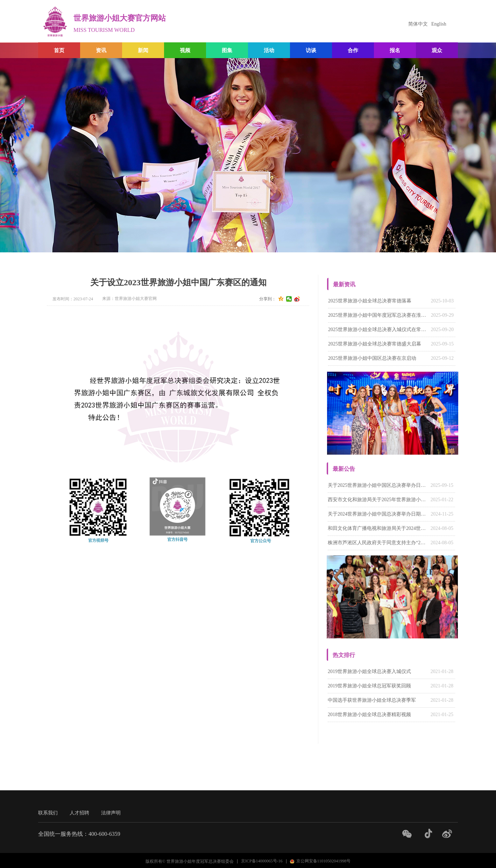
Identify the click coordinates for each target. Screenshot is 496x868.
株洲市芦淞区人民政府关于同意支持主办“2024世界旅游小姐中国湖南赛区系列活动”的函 (377, 543)
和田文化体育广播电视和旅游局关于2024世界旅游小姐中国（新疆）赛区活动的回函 (377, 528)
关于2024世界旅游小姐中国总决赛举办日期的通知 (377, 514)
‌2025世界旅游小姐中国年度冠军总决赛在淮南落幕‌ (378, 315)
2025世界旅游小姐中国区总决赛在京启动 (372, 358)
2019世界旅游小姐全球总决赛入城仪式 (369, 671)
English (439, 24)
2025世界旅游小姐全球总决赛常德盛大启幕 (375, 344)
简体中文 (418, 24)
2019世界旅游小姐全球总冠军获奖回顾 (369, 686)
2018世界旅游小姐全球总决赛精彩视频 (369, 715)
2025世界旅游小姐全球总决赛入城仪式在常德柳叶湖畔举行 (378, 330)
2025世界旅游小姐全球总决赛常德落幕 (370, 301)
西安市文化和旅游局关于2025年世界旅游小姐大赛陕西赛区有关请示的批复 (377, 500)
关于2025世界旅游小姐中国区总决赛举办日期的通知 (377, 485)
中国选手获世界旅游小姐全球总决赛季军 (372, 700)
